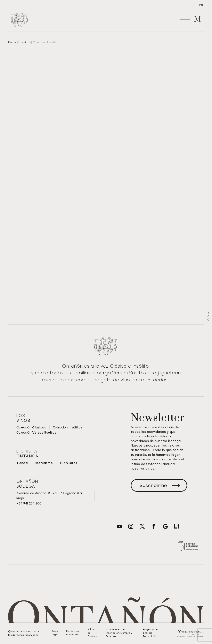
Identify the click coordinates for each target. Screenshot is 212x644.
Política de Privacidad (73, 633)
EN (201, 5)
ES (193, 5)
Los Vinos (25, 42)
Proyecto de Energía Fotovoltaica (151, 633)
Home (12, 42)
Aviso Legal (55, 633)
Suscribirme (153, 485)
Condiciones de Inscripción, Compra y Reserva (119, 633)
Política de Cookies (92, 633)
